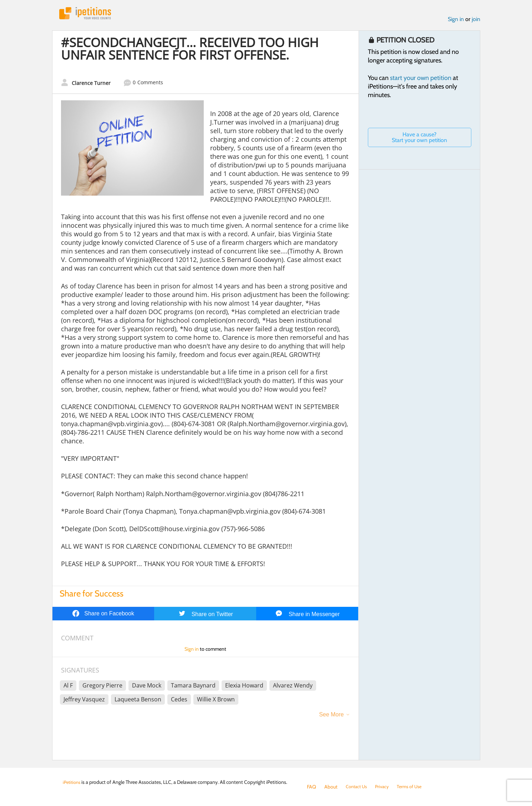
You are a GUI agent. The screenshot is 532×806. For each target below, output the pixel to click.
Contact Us (358, 787)
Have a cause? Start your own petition (419, 139)
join (476, 21)
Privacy (385, 787)
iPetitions (89, 14)
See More (331, 716)
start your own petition (421, 80)
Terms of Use (415, 787)
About (331, 787)
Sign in (456, 21)
